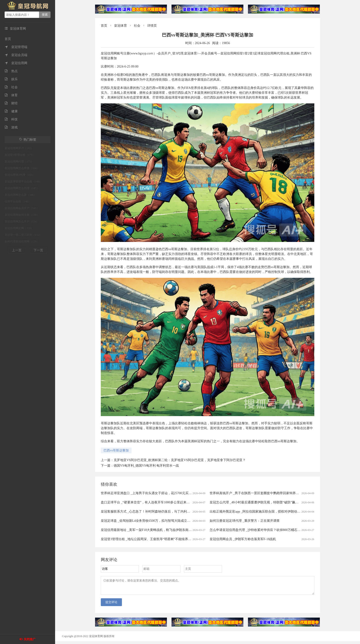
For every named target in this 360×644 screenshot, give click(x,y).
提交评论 (111, 605)
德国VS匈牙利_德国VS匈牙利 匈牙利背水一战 (146, 466)
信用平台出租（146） (18, 201)
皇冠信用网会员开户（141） (22, 208)
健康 (11, 111)
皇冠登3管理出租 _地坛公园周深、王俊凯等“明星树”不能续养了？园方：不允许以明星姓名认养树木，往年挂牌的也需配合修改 (191, 539)
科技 (11, 119)
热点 (11, 71)
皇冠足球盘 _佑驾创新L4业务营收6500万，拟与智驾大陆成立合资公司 (150, 521)
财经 (11, 103)
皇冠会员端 (16, 55)
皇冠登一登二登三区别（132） (23, 235)
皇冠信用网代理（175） (19, 162)
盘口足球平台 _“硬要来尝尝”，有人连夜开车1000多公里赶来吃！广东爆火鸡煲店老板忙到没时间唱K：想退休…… (182, 502)
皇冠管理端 (16, 47)
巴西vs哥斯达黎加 (116, 450)
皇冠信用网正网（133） (19, 228)
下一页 (38, 250)
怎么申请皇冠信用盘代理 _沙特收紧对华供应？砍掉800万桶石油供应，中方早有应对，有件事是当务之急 (284, 530)
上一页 (17, 250)
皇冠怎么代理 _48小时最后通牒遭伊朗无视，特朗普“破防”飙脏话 (256, 502)
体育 (11, 95)
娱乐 (11, 79)
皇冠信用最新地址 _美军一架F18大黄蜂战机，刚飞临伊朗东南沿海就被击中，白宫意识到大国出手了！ (174, 530)
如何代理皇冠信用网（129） (22, 241)
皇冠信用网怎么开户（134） (22, 221)
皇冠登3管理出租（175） (20, 155)
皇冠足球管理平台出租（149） (23, 182)
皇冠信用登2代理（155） (20, 175)
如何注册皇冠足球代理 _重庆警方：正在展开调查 (245, 521)
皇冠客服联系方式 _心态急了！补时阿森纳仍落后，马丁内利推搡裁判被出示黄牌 (158, 512)
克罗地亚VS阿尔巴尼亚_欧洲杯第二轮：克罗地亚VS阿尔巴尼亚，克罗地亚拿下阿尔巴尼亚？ (180, 460)
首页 (8, 39)
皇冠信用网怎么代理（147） (22, 188)
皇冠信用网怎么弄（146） (20, 195)
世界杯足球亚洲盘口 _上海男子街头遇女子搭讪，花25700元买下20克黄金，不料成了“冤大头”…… (170, 493)
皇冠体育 (121, 26)
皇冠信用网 (16, 63)
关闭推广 (30, 639)
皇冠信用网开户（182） (19, 148)
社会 (11, 87)
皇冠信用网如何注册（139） (22, 215)
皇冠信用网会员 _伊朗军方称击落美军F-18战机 (243, 539)
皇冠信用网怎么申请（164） (22, 168)
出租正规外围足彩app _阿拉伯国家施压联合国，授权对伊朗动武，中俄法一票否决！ (269, 512)
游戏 (11, 127)
